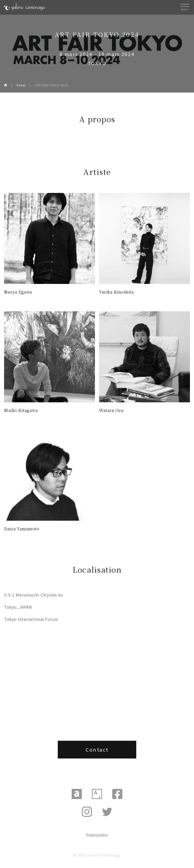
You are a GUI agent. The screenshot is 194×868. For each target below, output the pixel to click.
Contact (97, 749)
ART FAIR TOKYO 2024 (52, 85)
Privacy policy (97, 834)
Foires (21, 85)
